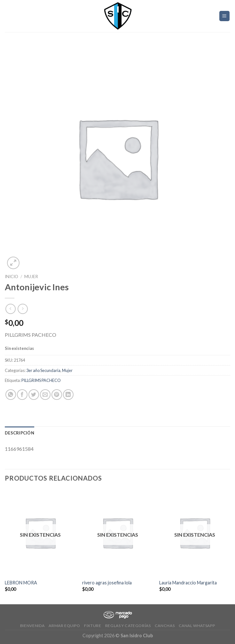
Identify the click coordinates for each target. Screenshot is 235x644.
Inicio (12, 277)
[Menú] (225, 16)
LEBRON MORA (21, 583)
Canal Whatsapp (197, 626)
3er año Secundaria (43, 370)
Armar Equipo (64, 626)
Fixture (93, 626)
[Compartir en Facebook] (22, 395)
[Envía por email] (45, 395)
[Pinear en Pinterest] (57, 395)
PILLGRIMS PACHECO (41, 380)
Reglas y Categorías (128, 626)
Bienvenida (32, 626)
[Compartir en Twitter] (34, 395)
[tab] (20, 433)
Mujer (31, 277)
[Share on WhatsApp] (11, 395)
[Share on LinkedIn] (68, 395)
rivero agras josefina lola (107, 583)
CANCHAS (165, 626)
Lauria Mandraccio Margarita (188, 583)
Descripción (20, 433)
